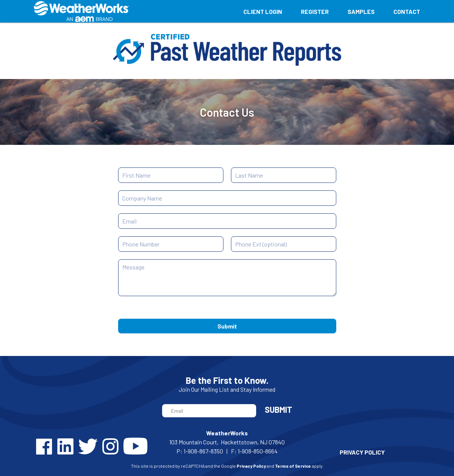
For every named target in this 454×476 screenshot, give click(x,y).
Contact (407, 11)
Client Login (263, 11)
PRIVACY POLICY (362, 452)
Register (315, 11)
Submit (227, 326)
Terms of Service (293, 466)
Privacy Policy (251, 466)
